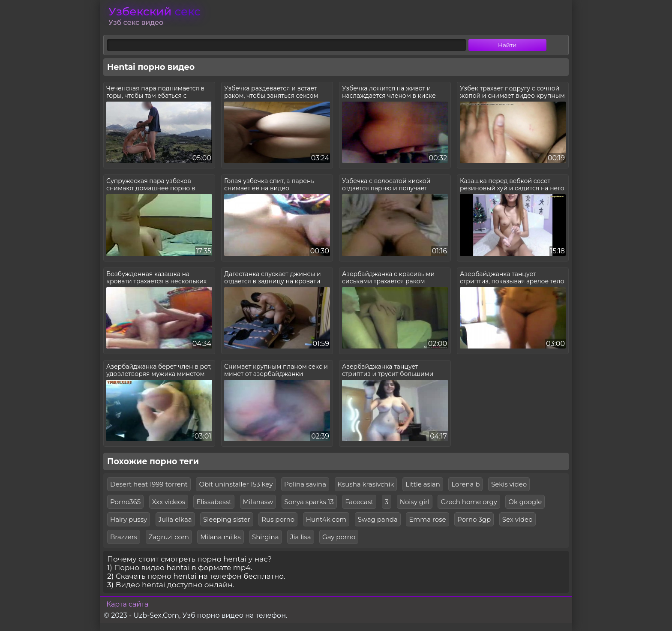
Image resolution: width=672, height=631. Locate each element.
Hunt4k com (326, 519)
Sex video (517, 519)
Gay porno (339, 537)
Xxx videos (169, 502)
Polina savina (305, 484)
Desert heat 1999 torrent (149, 484)
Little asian (423, 484)
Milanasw (258, 502)
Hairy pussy (129, 519)
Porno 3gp (474, 519)
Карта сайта (127, 604)
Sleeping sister (227, 519)
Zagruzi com (169, 537)
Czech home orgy (469, 502)
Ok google (525, 502)
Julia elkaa (175, 519)
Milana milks (220, 537)
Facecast (359, 502)
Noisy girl (415, 502)
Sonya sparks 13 (309, 502)
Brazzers (124, 537)
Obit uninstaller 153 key (236, 484)
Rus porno (278, 519)
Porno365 (125, 502)
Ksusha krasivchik (366, 484)
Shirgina (265, 537)
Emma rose (427, 519)
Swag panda (378, 519)
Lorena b (465, 484)
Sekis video (509, 484)
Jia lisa (301, 537)
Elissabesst (214, 502)
